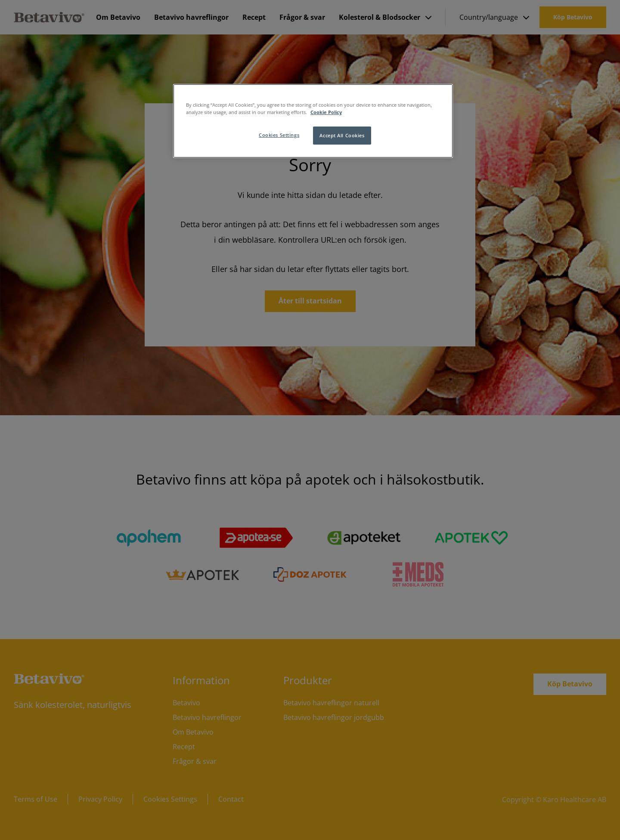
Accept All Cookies (342, 135)
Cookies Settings (279, 135)
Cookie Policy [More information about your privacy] (326, 112)
